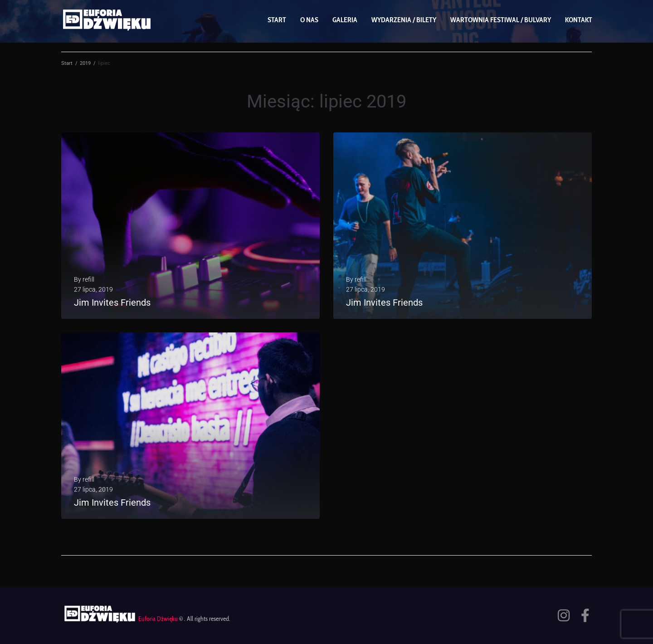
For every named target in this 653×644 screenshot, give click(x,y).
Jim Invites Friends (112, 302)
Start (67, 63)
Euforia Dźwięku (158, 619)
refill (88, 279)
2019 (85, 63)
